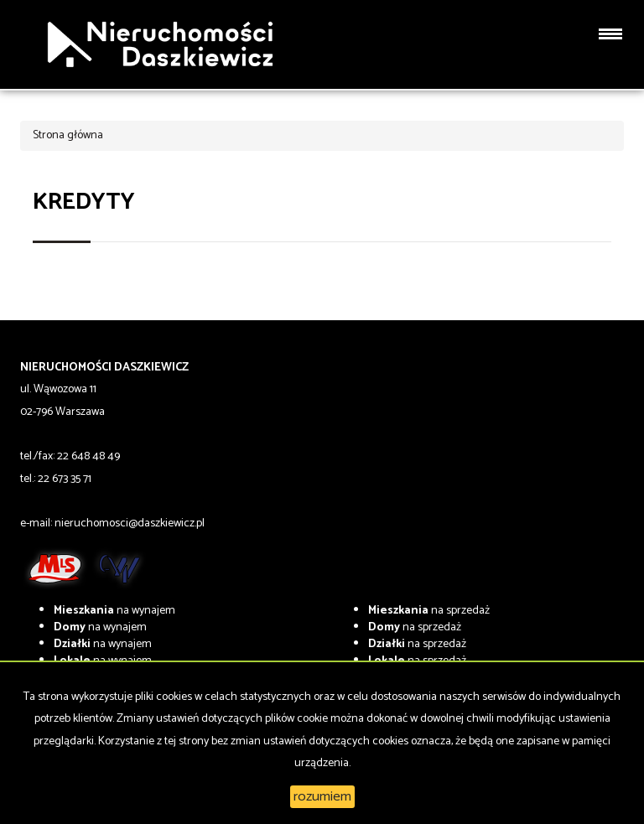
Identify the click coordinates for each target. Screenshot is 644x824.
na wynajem (114, 611)
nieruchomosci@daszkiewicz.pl (130, 523)
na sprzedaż (429, 611)
